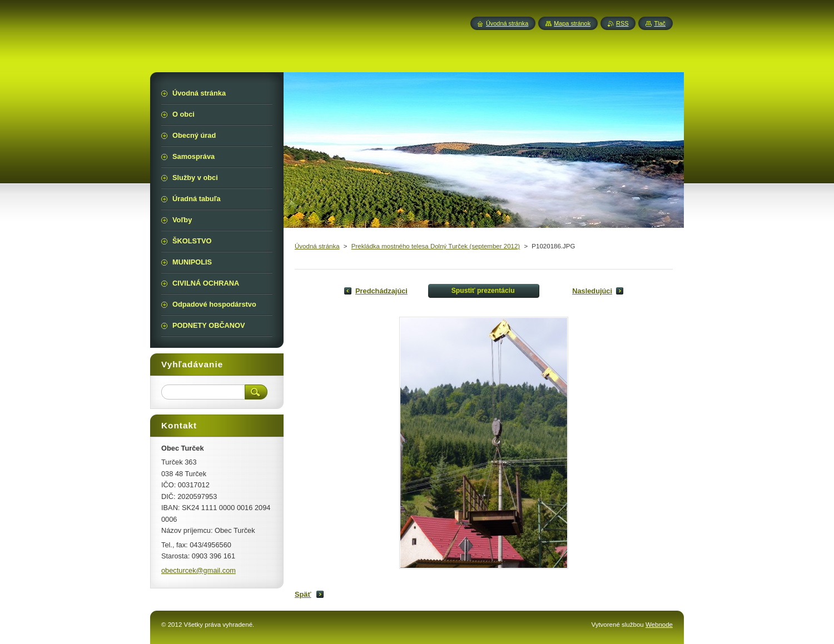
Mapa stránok (572, 23)
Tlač (660, 23)
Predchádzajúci (381, 291)
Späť (303, 594)
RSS (622, 23)
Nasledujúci (592, 291)
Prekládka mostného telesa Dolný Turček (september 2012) (436, 246)
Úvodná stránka (317, 246)
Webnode (659, 625)
